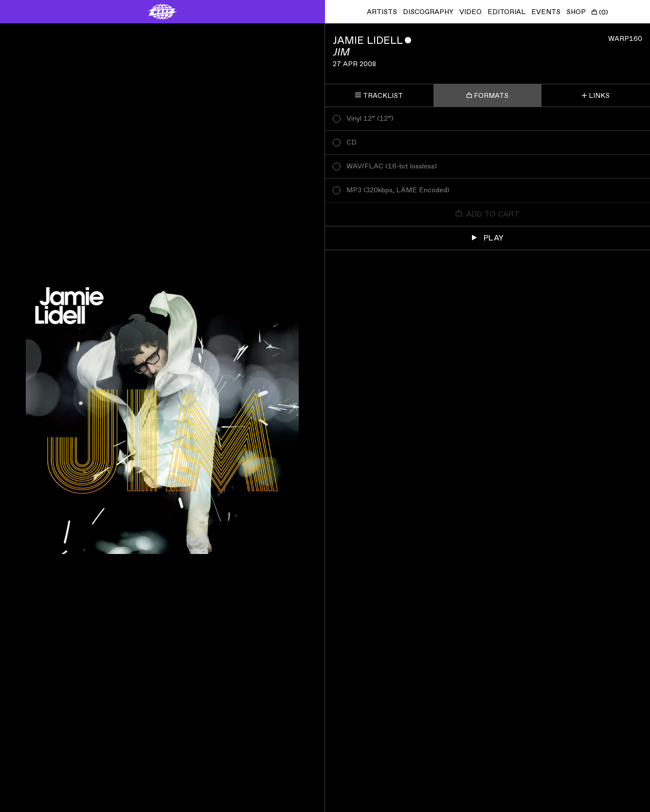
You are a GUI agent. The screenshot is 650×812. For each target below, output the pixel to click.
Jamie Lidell (368, 41)
